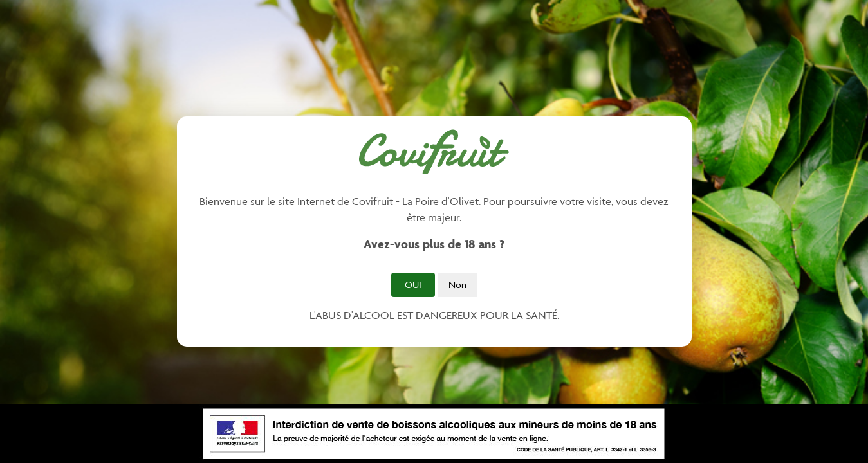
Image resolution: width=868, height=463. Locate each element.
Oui (413, 285)
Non (457, 285)
